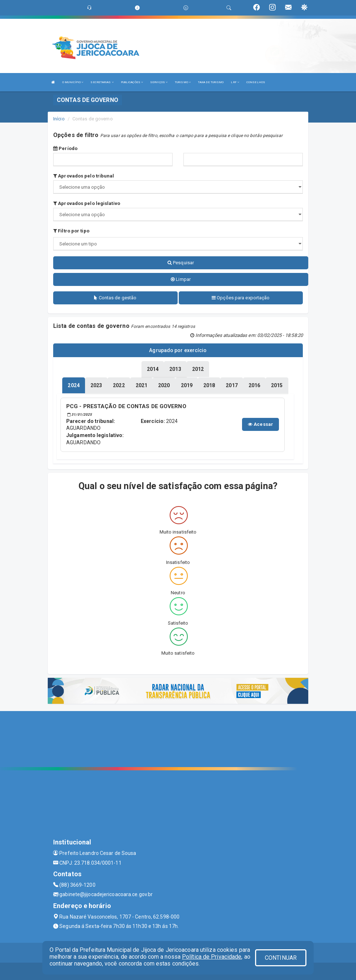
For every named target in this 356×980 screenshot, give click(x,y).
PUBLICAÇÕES (132, 82)
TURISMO (183, 82)
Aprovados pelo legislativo (87, 203)
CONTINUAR (281, 958)
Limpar (181, 279)
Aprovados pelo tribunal (84, 176)
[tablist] (73, 385)
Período (65, 148)
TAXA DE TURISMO (211, 82)
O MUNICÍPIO (73, 82)
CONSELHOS (256, 82)
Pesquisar (181, 263)
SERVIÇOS (159, 82)
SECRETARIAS (102, 82)
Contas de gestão (115, 298)
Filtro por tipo (71, 231)
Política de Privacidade (212, 957)
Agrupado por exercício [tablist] (178, 350)
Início (59, 119)
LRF (235, 82)
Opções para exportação (241, 298)
